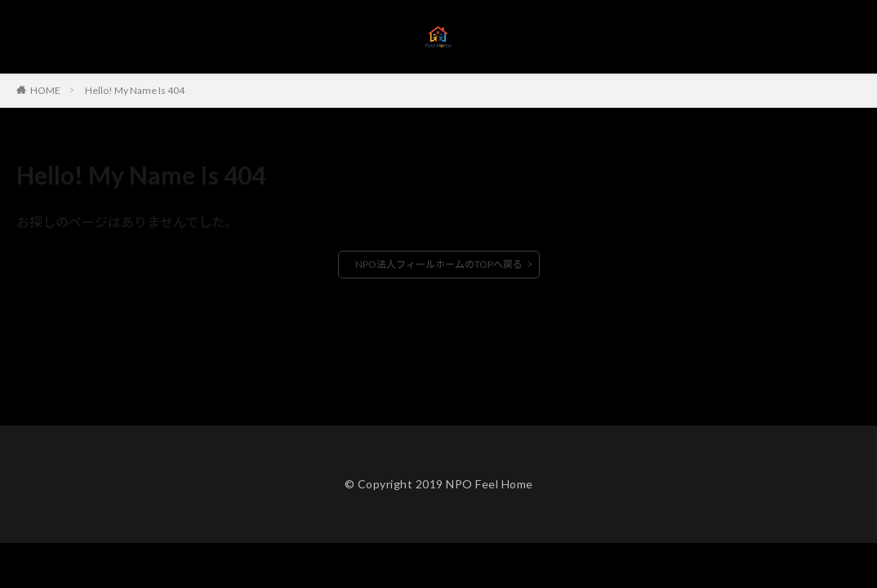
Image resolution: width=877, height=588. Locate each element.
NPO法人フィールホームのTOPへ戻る (439, 264)
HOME (45, 90)
